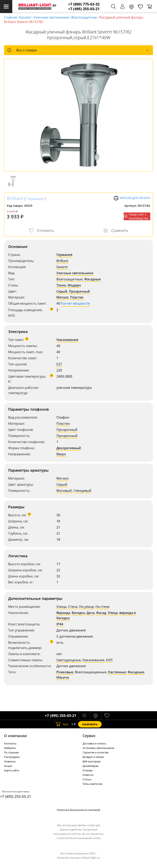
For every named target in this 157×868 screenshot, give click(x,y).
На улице (86, 607)
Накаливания (67, 340)
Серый (62, 291)
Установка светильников (98, 748)
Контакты (10, 743)
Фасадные (93, 279)
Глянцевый (82, 491)
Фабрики (10, 748)
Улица (61, 607)
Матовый (64, 491)
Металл (62, 297)
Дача (90, 613)
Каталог (25, 17)
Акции (8, 766)
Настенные (117, 672)
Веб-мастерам (92, 761)
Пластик (77, 297)
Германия (35, 199)
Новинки (10, 761)
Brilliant (15, 198)
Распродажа (12, 757)
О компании (15, 736)
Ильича (63, 677)
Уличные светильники (52, 17)
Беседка (78, 613)
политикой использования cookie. (80, 838)
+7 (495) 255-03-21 (84, 9)
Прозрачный (79, 291)
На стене (103, 607)
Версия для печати (132, 198)
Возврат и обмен (93, 757)
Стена (73, 607)
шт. (62, 724)
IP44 (60, 624)
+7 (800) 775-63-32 (84, 4)
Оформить (90, 724)
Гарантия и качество (96, 752)
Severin (62, 267)
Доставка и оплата (94, 743)
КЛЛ (109, 660)
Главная (11, 17)
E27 (59, 364)
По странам (11, 752)
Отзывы (88, 770)
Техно (61, 285)
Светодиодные (69, 660)
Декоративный (69, 448)
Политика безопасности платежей (78, 810)
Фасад (101, 613)
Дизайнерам (91, 766)
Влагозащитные (84, 17)
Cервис (89, 736)
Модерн (74, 285)
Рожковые (65, 672)
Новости (88, 775)
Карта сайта (12, 770)
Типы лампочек (93, 784)
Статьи (87, 779)
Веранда (63, 613)
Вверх (61, 454)
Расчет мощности (75, 303)
